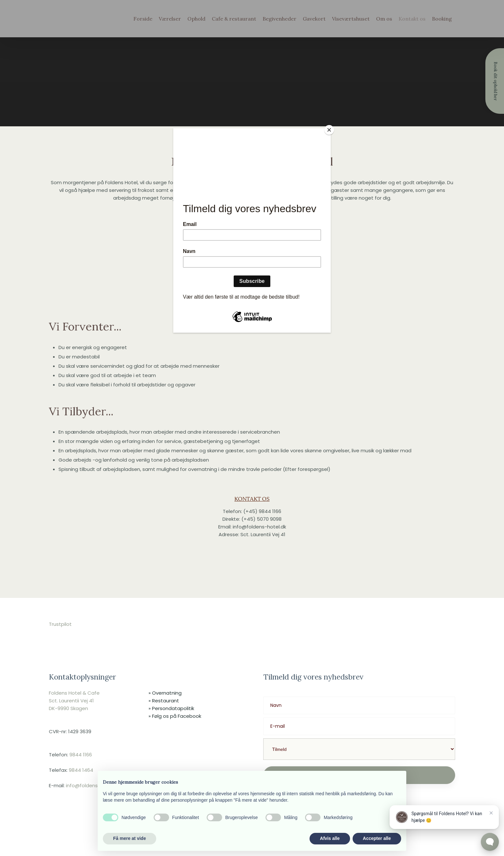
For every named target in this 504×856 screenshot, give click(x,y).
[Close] (329, 130)
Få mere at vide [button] (130, 838)
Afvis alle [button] (330, 838)
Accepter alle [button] (377, 838)
